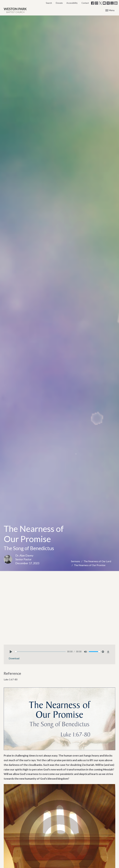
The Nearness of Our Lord (97, 561)
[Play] (11, 652)
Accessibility (72, 3)
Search (49, 3)
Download (14, 658)
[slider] (40, 652)
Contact (85, 3)
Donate (59, 3)
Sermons (76, 561)
